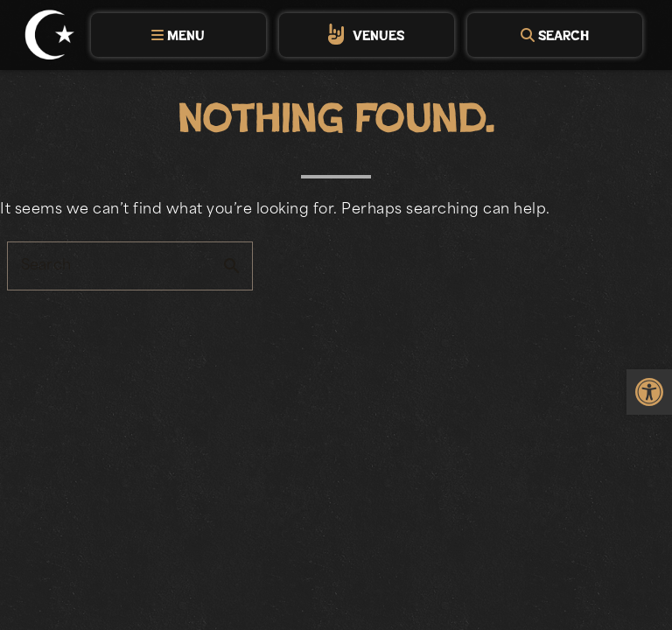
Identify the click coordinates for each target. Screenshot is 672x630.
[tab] (178, 35)
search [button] (232, 266)
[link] (649, 394)
